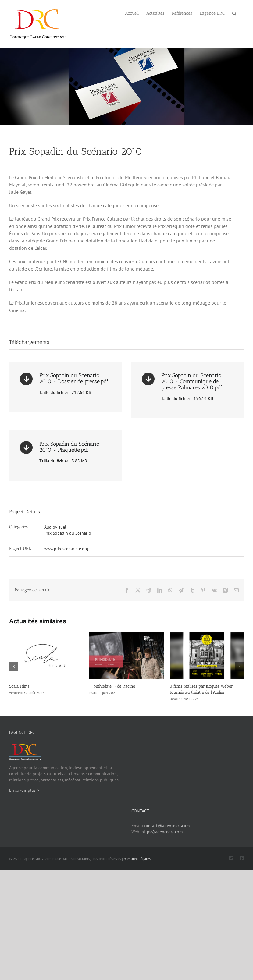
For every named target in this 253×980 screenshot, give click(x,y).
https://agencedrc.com (162, 832)
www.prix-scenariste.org (66, 549)
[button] (234, 13)
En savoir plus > (24, 790)
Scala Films (19, 686)
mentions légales (137, 859)
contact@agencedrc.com (167, 826)
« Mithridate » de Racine (112, 686)
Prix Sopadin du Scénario (68, 533)
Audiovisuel (55, 527)
